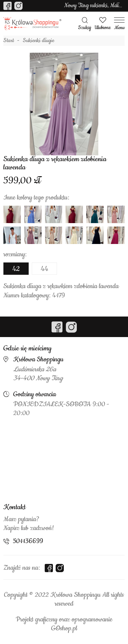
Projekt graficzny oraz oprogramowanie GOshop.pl (64, 624)
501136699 (28, 541)
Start (9, 41)
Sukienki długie (39, 41)
